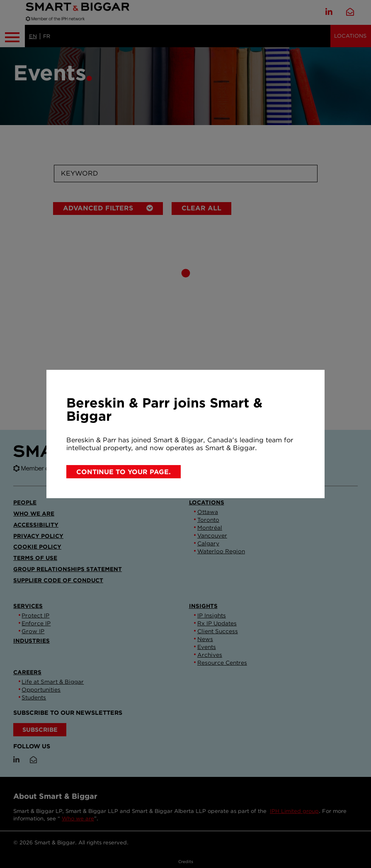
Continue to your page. (124, 472)
